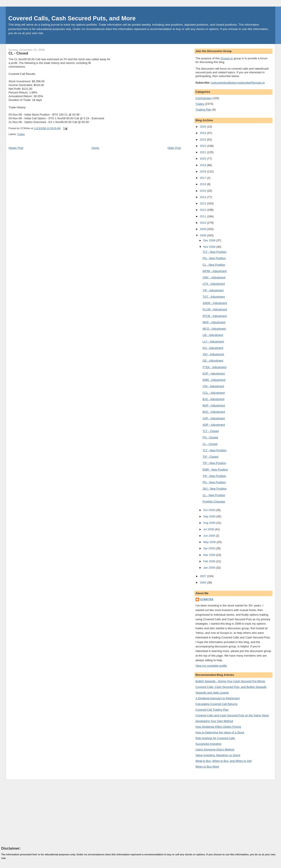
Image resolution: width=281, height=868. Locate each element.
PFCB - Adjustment (215, 316)
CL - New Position (214, 265)
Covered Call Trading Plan (212, 710)
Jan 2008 (209, 568)
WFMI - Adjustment (215, 271)
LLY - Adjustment (213, 342)
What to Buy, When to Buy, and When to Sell (224, 761)
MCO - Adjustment (214, 329)
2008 (204, 235)
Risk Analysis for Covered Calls (215, 738)
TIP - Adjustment (213, 290)
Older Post (174, 148)
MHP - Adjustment (214, 322)
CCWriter (207, 599)
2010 (204, 223)
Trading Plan (204, 110)
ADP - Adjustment (214, 425)
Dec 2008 (210, 240)
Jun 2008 (209, 536)
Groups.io (227, 58)
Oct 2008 (209, 510)
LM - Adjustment (213, 335)
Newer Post (16, 148)
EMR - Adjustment (214, 380)
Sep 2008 (210, 516)
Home (95, 148)
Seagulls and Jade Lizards (212, 693)
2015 (204, 191)
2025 (204, 127)
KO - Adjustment (213, 348)
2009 (204, 229)
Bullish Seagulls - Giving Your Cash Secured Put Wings (230, 681)
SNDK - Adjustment (215, 303)
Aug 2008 (210, 523)
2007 (204, 576)
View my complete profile (211, 666)
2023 (204, 140)
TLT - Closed (211, 431)
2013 (204, 203)
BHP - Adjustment (214, 405)
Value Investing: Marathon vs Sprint (218, 755)
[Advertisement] (34, 813)
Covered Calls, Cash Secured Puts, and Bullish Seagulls (231, 687)
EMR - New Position (215, 470)
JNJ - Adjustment (213, 354)
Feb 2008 (210, 561)
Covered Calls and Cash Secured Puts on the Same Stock (232, 715)
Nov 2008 (210, 247)
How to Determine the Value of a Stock (220, 732)
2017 (204, 178)
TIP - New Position (214, 463)
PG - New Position (214, 258)
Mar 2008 (210, 555)
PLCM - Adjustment (215, 309)
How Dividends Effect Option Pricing (218, 727)
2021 (204, 152)
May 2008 (210, 542)
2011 (204, 216)
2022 (204, 146)
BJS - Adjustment (213, 399)
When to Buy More (207, 767)
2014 (204, 197)
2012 (204, 210)
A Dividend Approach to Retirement (218, 698)
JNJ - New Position (215, 489)
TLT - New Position (214, 252)
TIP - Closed (210, 457)
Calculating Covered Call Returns (217, 704)
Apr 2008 (209, 548)
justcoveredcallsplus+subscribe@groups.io (238, 83)
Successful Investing (209, 744)
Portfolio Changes (214, 502)
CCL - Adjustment (214, 393)
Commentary (204, 98)
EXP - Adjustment (214, 373)
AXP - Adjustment (214, 418)
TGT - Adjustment (214, 297)
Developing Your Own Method (214, 721)
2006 (204, 582)
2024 (204, 133)
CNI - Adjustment (213, 386)
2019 (204, 165)
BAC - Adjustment (214, 412)
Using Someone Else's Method (215, 749)
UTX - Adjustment (214, 284)
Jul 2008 (209, 529)
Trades (21, 134)
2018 (204, 171)
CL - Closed (18, 53)
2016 (204, 184)
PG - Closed (210, 437)
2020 (204, 159)
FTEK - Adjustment (214, 367)
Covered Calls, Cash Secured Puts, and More (72, 18)
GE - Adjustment (213, 361)
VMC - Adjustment (214, 277)
